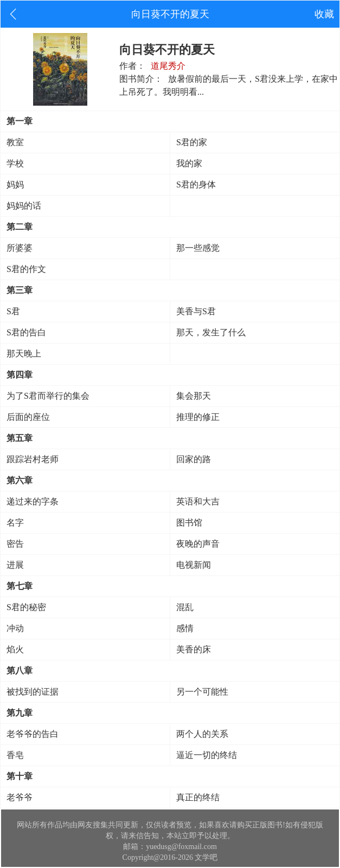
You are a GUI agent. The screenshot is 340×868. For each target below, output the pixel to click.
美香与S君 (196, 311)
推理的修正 (198, 417)
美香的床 (194, 649)
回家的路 (194, 459)
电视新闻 (194, 565)
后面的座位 (28, 417)
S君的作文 (26, 269)
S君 (13, 311)
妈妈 (15, 184)
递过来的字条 (33, 501)
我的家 (189, 163)
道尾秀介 (168, 66)
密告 (15, 544)
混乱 (185, 607)
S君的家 (192, 142)
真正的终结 (198, 797)
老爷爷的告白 (33, 734)
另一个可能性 (202, 692)
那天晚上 (24, 354)
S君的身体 (196, 184)
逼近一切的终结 (207, 755)
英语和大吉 (198, 501)
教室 (15, 142)
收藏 (324, 14)
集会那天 (194, 396)
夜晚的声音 (198, 544)
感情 (185, 628)
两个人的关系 (202, 734)
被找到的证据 (33, 692)
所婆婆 (20, 248)
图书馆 (189, 523)
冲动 (15, 628)
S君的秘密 (26, 607)
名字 (15, 523)
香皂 (15, 755)
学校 (15, 163)
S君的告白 (26, 332)
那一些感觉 (198, 248)
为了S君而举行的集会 (48, 396)
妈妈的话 (24, 206)
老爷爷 (20, 797)
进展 (15, 565)
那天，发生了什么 (211, 332)
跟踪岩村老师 (33, 459)
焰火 (15, 649)
